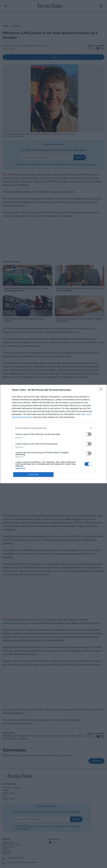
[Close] (102, 390)
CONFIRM (33, 474)
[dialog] (53, 434)
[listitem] (53, 428)
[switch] (88, 434)
